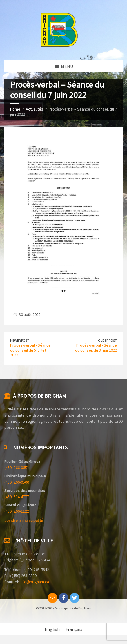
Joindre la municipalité (24, 520)
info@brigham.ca (34, 582)
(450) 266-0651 (17, 468)
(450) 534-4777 (17, 497)
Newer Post (20, 340)
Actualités (35, 109)
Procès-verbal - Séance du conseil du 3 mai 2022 (96, 348)
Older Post (107, 340)
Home (15, 109)
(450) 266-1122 (17, 511)
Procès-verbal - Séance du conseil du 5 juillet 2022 (30, 350)
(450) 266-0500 (17, 482)
